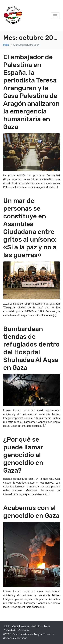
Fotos (47, 626)
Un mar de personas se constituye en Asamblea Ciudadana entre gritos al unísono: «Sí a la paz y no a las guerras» (30, 228)
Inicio (7, 626)
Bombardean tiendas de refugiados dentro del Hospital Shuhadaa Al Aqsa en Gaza (31, 348)
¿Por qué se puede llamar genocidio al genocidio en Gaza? (23, 455)
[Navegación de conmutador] (55, 16)
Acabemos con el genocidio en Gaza (31, 512)
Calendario (10, 630)
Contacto (24, 630)
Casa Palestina (21, 626)
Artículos (37, 626)
